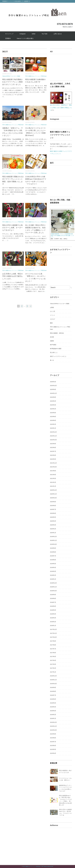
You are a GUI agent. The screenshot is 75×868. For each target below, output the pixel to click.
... (4, 97)
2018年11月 (53, 587)
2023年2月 (53, 424)
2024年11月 (53, 393)
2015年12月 (53, 722)
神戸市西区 (53, 345)
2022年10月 (53, 440)
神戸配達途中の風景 (56, 349)
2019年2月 (53, 575)
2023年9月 (53, 413)
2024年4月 (53, 401)
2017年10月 (53, 637)
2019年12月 (53, 537)
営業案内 (8, 38)
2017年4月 (53, 660)
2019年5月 (53, 564)
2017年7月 (53, 649)
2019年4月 (53, 567)
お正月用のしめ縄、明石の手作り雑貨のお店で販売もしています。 (12, 276)
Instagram (23, 34)
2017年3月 (53, 664)
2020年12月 (53, 490)
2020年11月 (53, 494)
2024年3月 (53, 405)
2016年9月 (53, 687)
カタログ (53, 319)
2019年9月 (53, 548)
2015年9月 (53, 734)
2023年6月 (53, 420)
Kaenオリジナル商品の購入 (25, 38)
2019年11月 (53, 540)
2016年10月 (53, 684)
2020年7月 (53, 509)
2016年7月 (53, 695)
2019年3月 (53, 571)
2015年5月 (53, 749)
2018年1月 (53, 626)
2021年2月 (53, 482)
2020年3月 (53, 525)
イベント (53, 315)
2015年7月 (53, 742)
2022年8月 (53, 447)
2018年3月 (53, 618)
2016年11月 (53, 680)
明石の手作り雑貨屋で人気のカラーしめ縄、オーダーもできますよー (12, 228)
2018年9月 (53, 595)
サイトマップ (9, 34)
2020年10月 (53, 498)
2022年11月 (53, 436)
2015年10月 (53, 730)
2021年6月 (53, 475)
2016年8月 (53, 691)
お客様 (52, 307)
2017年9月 (53, 641)
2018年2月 (53, 622)
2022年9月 (53, 444)
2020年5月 (53, 517)
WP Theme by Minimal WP (47, 867)
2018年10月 (53, 591)
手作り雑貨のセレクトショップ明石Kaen (36, 76)
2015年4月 (53, 753)
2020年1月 (53, 533)
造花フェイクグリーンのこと (58, 356)
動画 (51, 323)
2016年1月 (53, 718)
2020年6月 (53, 513)
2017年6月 (53, 653)
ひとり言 (53, 311)
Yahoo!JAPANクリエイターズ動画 (11, 76)
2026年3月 (53, 382)
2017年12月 (53, 629)
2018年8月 (53, 598)
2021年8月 (53, 471)
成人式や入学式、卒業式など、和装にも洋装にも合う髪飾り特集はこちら (61, 108)
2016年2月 (53, 715)
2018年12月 (53, 583)
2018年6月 (53, 606)
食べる (52, 360)
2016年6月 (53, 699)
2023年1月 (53, 428)
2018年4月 (53, 614)
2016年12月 (53, 676)
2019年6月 (53, 560)
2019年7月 (53, 556)
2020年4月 (53, 521)
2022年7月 (53, 451)
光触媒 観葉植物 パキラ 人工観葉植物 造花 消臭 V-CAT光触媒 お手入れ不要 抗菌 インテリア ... (62, 236)
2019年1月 (53, 579)
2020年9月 (53, 502)
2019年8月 (53, 552)
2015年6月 (53, 746)
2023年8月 (53, 417)
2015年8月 (53, 738)
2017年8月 (53, 645)
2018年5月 (53, 610)
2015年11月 (53, 726)
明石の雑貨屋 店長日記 (57, 333)
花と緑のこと (54, 352)
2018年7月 (53, 602)
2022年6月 (53, 455)
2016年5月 (53, 703)
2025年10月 (53, 386)
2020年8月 (53, 506)
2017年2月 (53, 668)
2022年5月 (53, 459)
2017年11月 (53, 633)
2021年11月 (53, 463)
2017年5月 (53, 657)
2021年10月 (53, 467)
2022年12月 (53, 432)
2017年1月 (53, 672)
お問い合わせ (58, 34)
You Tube (44, 34)
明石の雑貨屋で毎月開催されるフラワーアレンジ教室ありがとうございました (12, 82)
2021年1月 (53, 486)
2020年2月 (53, 529)
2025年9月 (53, 389)
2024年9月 (53, 397)
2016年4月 (53, 707)
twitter (34, 34)
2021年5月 (53, 478)
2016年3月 (53, 711)
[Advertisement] (61, 66)
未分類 (52, 337)
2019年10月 (53, 544)
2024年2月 (53, 409)
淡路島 (52, 341)
